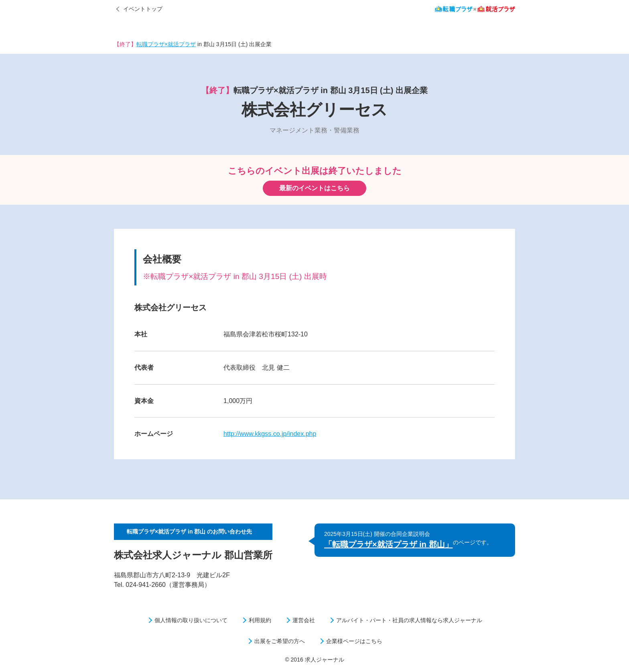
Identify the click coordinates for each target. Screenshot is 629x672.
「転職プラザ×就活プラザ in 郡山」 (389, 544)
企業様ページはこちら (354, 641)
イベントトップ (143, 9)
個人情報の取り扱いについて (191, 620)
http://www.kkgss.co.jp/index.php (270, 434)
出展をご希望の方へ (280, 641)
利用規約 (260, 620)
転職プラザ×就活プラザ (166, 44)
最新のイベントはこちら (314, 188)
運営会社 (304, 620)
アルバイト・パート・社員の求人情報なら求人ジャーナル (409, 620)
